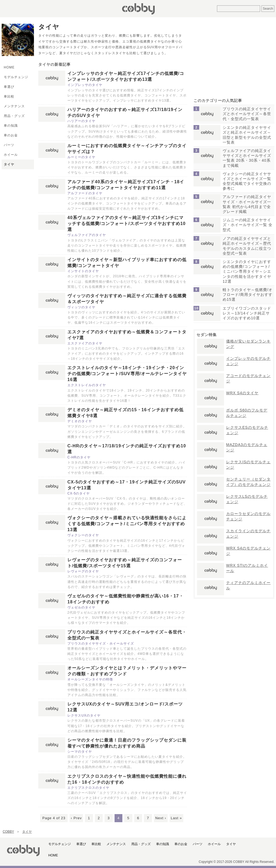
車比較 (9, 96)
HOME (9, 67)
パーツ (9, 145)
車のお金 (11, 135)
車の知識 (11, 126)
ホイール (11, 155)
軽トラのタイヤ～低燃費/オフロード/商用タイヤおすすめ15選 (248, 295)
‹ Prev (76, 818)
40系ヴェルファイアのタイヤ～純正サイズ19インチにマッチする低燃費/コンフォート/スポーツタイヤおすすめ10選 (127, 224)
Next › (161, 818)
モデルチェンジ (16, 77)
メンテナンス (14, 106)
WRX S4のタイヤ (242, 393)
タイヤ (9, 164)
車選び (9, 87)
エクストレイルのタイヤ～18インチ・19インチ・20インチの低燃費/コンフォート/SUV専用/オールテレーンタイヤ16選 (127, 374)
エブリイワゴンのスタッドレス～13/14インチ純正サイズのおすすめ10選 (247, 313)
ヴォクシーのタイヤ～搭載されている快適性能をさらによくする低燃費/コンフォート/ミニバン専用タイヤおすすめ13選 (127, 524)
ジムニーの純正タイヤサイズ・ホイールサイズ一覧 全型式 (248, 225)
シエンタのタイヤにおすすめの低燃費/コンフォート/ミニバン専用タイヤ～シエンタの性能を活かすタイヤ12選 (247, 272)
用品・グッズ (14, 116)
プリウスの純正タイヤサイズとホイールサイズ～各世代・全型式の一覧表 (247, 114)
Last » (176, 818)
